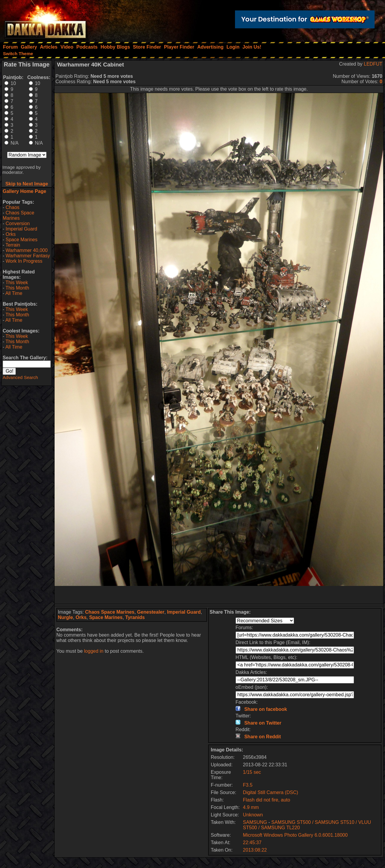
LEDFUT (373, 64)
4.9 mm (251, 807)
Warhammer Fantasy (28, 256)
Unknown (253, 815)
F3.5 (248, 785)
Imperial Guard (21, 229)
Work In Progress (24, 261)
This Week (17, 283)
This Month (17, 288)
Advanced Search (20, 377)
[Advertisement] (219, 595)
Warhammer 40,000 (27, 250)
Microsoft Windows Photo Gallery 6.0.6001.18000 (295, 835)
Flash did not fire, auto (267, 800)
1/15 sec (252, 772)
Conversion (18, 223)
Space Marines (22, 240)
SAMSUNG (255, 822)
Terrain (13, 245)
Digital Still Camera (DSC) (271, 792)
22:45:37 (252, 843)
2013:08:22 (255, 850)
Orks (11, 234)
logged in (94, 651)
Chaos (13, 207)
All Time (14, 293)
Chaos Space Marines (18, 215)
